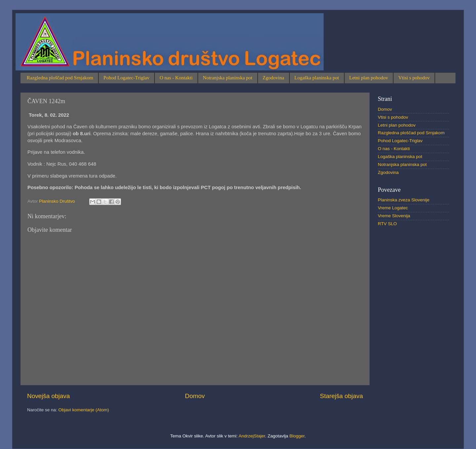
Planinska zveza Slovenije (404, 200)
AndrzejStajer (252, 436)
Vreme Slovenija (394, 216)
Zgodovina (274, 78)
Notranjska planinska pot (228, 78)
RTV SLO (387, 224)
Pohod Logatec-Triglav (126, 78)
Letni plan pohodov (369, 78)
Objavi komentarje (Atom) (84, 410)
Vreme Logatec (393, 208)
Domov (195, 396)
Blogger (297, 436)
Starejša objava (341, 396)
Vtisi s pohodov (414, 78)
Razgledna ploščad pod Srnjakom (60, 78)
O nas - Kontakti (176, 78)
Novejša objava (48, 396)
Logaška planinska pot (317, 78)
